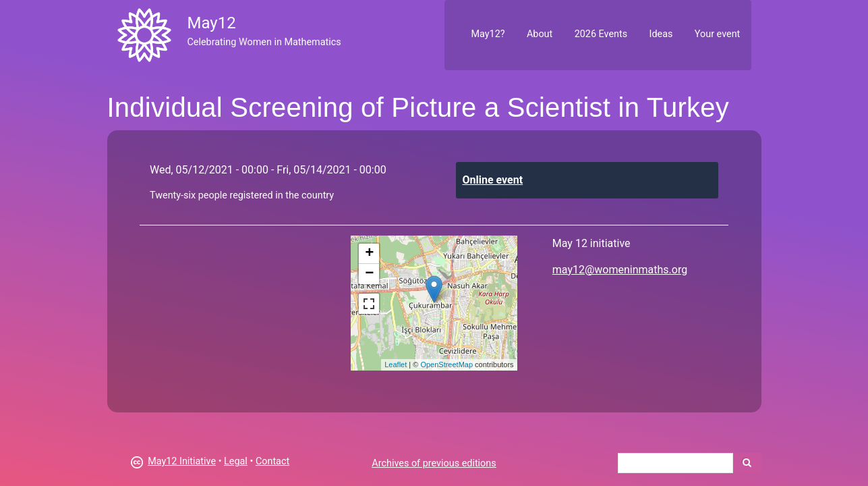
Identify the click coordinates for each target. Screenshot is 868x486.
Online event (493, 180)
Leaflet (396, 364)
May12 (211, 23)
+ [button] (369, 254)
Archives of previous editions (434, 463)
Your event (717, 34)
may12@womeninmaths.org (620, 270)
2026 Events (601, 34)
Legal (236, 461)
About (540, 34)
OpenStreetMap (446, 364)
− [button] (369, 274)
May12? (488, 34)
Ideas (661, 34)
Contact (272, 461)
